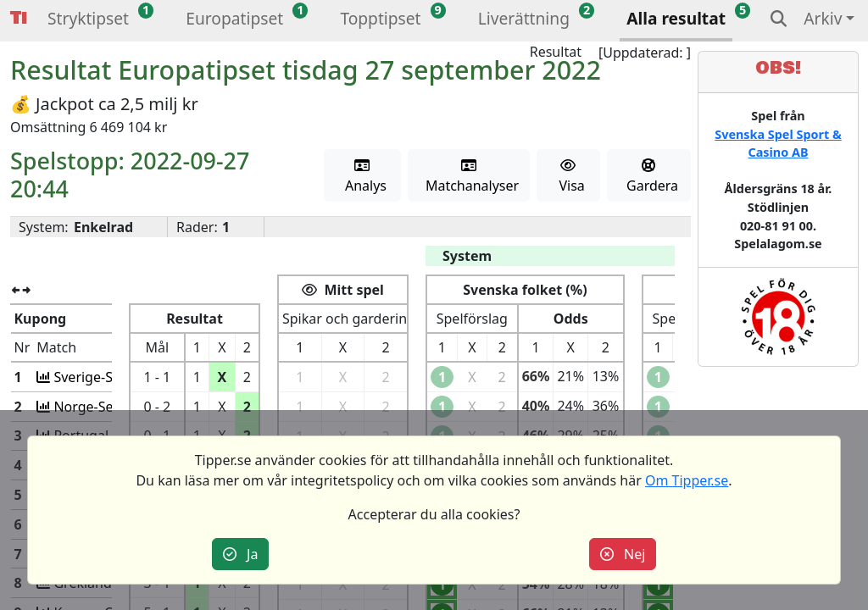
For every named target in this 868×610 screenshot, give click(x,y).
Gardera (649, 177)
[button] (88, 21)
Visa (568, 177)
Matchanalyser (469, 177)
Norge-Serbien (99, 407)
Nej (623, 554)
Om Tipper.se (687, 480)
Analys (362, 177)
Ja (241, 554)
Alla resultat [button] (676, 18)
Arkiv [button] (823, 18)
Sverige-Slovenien (109, 377)
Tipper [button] (19, 18)
